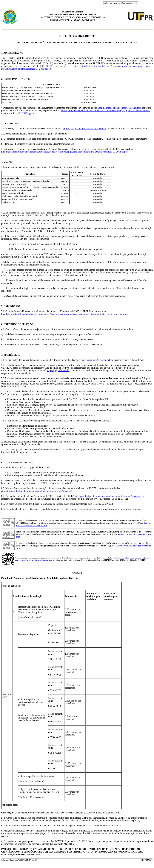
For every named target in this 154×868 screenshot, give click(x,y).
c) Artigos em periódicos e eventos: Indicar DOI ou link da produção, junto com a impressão (46, 831)
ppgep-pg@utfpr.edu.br (98, 360)
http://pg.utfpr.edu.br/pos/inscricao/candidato (119, 108)
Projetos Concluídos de (29, 607)
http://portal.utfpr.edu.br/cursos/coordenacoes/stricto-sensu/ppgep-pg (39, 491)
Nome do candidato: (11, 586)
